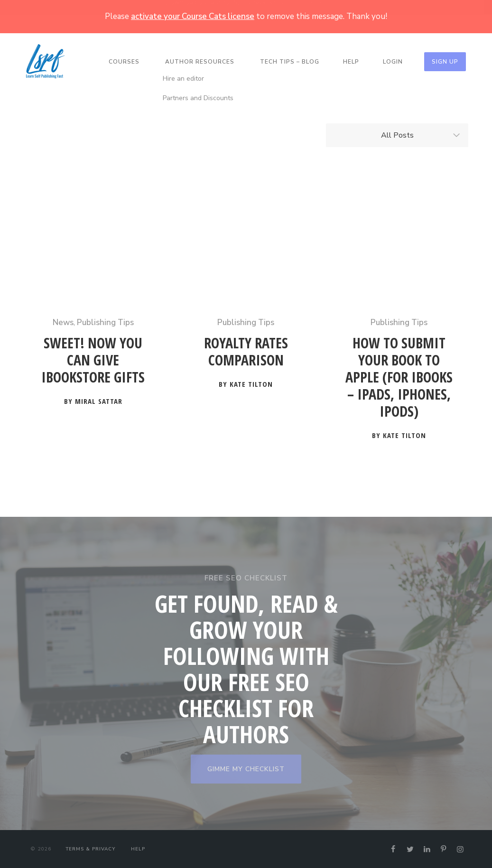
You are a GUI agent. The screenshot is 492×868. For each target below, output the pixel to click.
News (63, 322)
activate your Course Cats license (193, 16)
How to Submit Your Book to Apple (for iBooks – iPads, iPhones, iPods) (399, 378)
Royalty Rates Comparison (246, 352)
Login (393, 62)
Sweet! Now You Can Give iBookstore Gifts (93, 360)
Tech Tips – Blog (290, 62)
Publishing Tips (105, 322)
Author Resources (200, 62)
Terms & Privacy (90, 849)
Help (351, 62)
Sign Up (445, 62)
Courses (124, 62)
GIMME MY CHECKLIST (246, 769)
